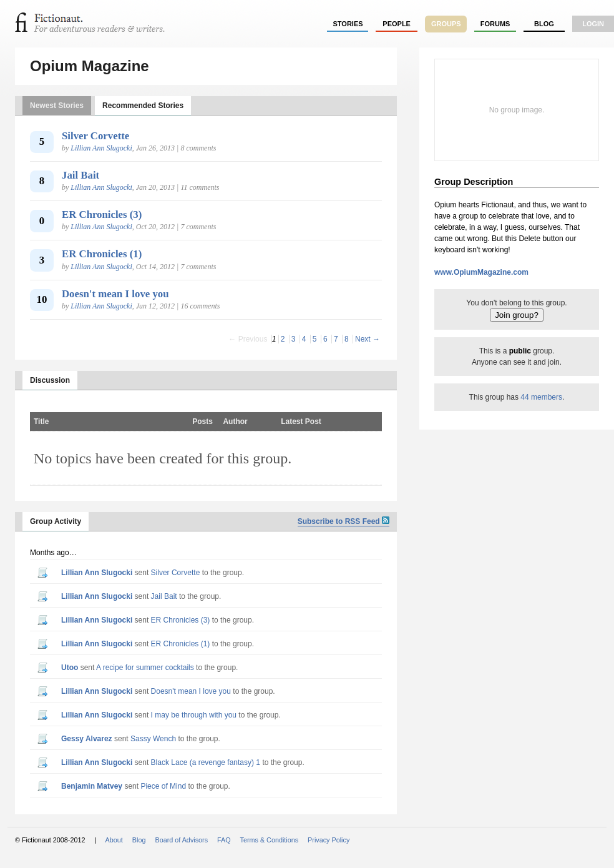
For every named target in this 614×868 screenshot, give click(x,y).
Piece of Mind (163, 786)
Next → (368, 339)
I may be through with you (194, 715)
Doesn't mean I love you (115, 294)
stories (348, 24)
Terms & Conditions (270, 840)
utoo (70, 668)
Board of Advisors (181, 840)
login (593, 24)
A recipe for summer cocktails (145, 668)
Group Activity (56, 521)
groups (446, 24)
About (114, 840)
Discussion (50, 380)
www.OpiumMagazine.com (481, 272)
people (397, 24)
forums (495, 24)
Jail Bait (80, 175)
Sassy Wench (153, 739)
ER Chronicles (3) (102, 215)
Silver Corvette (95, 136)
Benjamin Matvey (92, 786)
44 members (541, 397)
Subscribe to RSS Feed (344, 521)
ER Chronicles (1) (102, 254)
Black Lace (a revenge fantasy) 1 (206, 762)
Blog (544, 24)
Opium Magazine (90, 66)
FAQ (224, 840)
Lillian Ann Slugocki (101, 148)
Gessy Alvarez (87, 739)
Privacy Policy (329, 840)
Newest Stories (57, 106)
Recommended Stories (143, 106)
